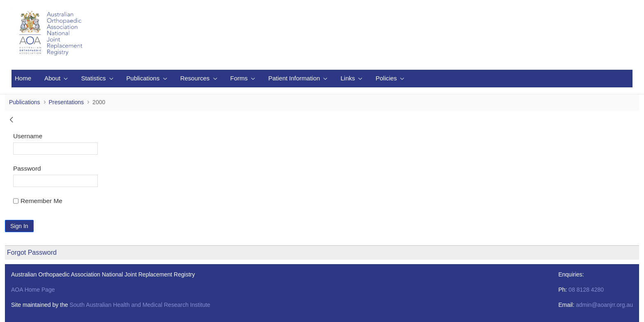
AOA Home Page (33, 290)
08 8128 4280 (586, 290)
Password (27, 168)
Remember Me (38, 201)
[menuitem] (23, 79)
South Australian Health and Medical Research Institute (140, 305)
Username (28, 136)
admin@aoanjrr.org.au (604, 305)
